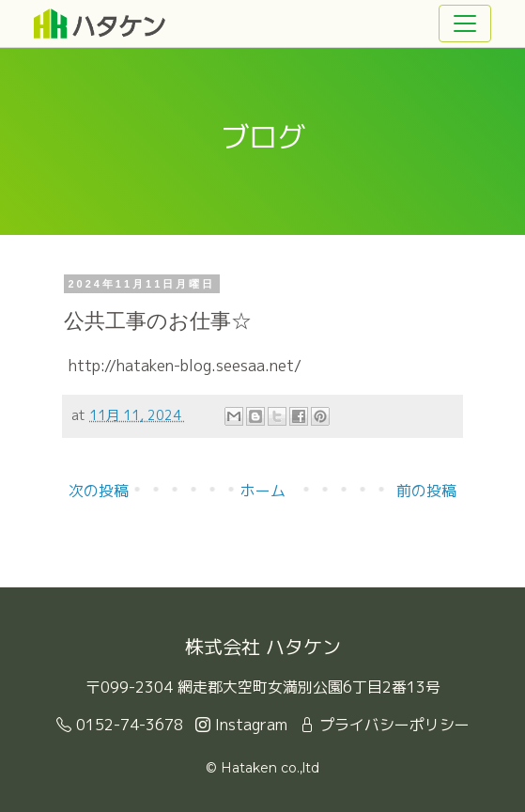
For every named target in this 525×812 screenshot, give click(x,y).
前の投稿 (426, 491)
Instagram (241, 725)
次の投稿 (99, 491)
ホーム (263, 491)
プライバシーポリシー (385, 725)
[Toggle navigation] (465, 23)
